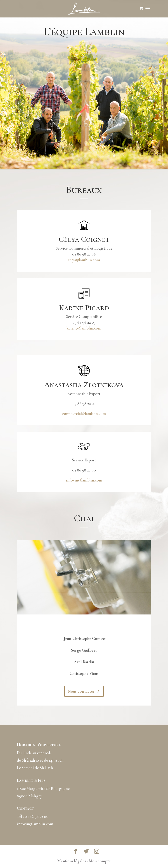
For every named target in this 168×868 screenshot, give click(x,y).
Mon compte (100, 861)
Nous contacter (81, 691)
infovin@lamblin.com (84, 480)
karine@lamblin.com (84, 328)
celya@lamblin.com (84, 260)
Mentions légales (72, 861)
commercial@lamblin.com (84, 413)
